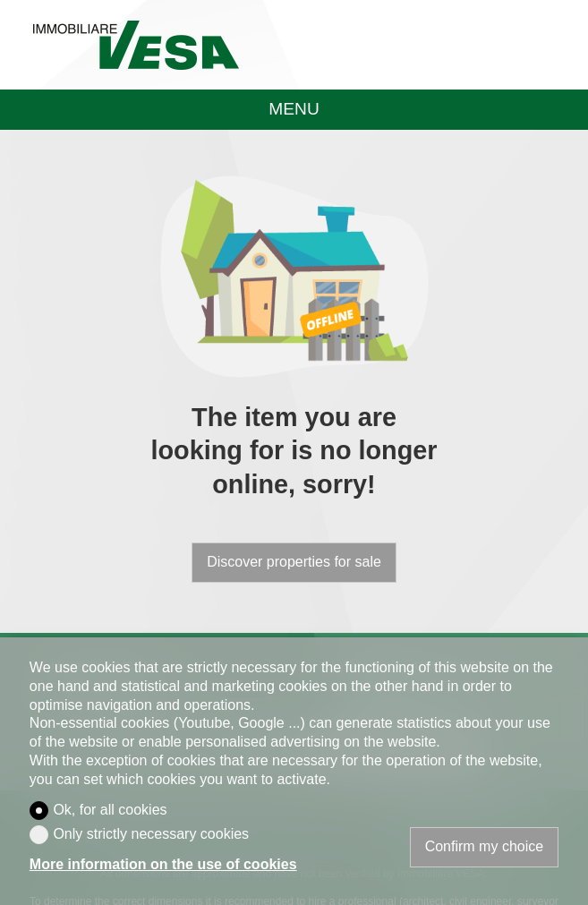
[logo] (136, 45)
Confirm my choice (484, 846)
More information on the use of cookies (163, 864)
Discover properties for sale (294, 562)
